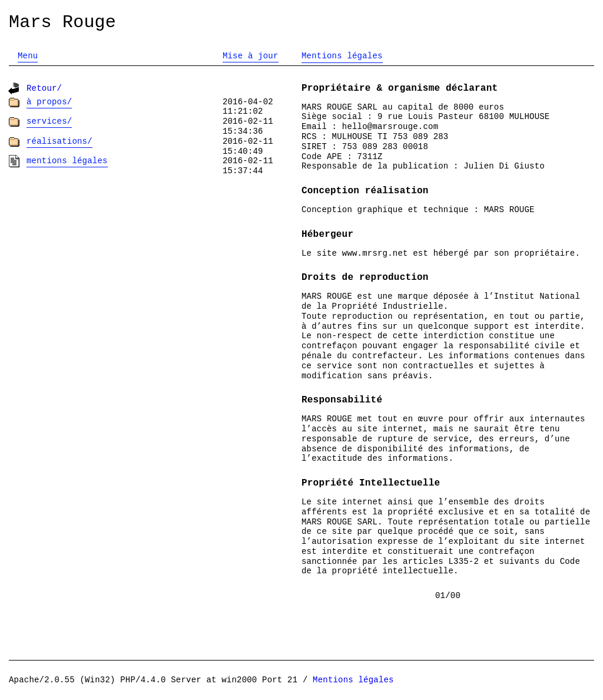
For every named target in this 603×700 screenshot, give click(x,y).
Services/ (49, 121)
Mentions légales (67, 161)
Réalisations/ (59, 141)
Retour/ (44, 88)
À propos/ (49, 102)
